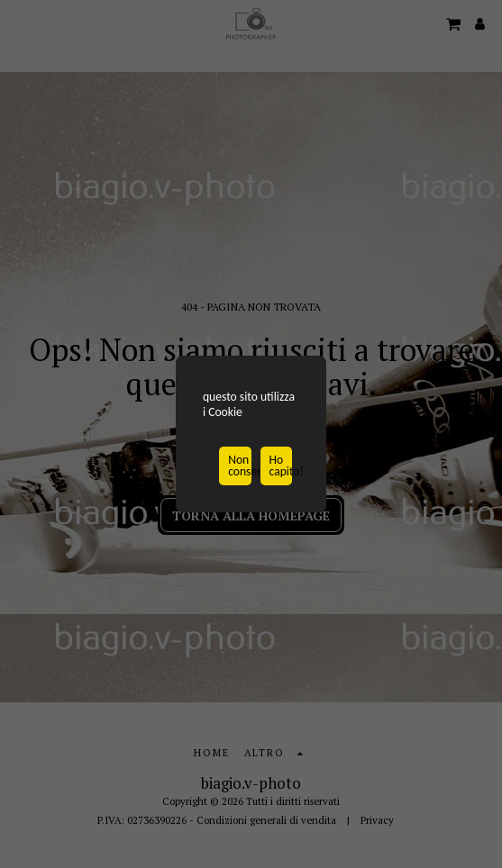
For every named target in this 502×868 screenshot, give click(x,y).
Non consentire (239, 467)
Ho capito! (281, 467)
